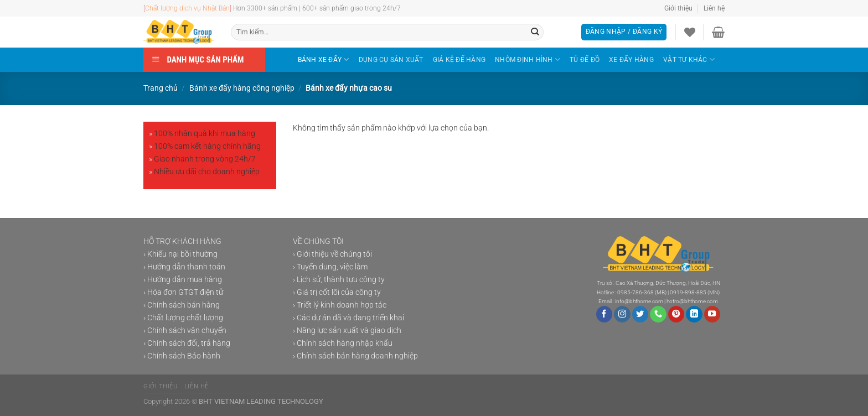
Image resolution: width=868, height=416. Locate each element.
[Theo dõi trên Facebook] (604, 314)
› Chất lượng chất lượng (183, 318)
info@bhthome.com (639, 301)
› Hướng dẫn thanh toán (184, 267)
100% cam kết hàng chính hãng (207, 146)
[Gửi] (535, 32)
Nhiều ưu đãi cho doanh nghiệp (207, 172)
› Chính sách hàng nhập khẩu (343, 343)
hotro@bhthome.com (692, 301)
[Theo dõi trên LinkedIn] (694, 314)
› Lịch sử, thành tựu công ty (339, 280)
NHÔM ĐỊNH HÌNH (528, 59)
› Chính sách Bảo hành (182, 356)
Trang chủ (161, 88)
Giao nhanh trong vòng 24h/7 (205, 159)
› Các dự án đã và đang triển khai (348, 318)
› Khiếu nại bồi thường (180, 254)
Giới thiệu (678, 8)
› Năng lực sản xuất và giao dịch (347, 331)
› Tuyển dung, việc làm (330, 267)
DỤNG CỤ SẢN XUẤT (391, 60)
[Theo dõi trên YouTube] (712, 314)
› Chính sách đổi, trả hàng (187, 343)
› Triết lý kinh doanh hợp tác (340, 305)
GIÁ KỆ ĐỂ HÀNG (459, 60)
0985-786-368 (635, 292)
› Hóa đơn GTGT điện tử (183, 292)
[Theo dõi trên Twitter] (640, 314)
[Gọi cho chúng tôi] (658, 314)
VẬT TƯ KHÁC (689, 59)
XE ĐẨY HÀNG (631, 60)
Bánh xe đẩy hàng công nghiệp (242, 88)
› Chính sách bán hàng (182, 305)
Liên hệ (714, 8)
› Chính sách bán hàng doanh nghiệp (355, 356)
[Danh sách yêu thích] (690, 32)
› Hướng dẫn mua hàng (183, 280)
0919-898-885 (688, 292)
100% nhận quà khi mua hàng (205, 134)
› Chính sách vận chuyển (185, 331)
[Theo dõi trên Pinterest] (676, 314)
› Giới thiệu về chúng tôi (332, 254)
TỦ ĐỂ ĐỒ (585, 60)
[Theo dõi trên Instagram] (622, 314)
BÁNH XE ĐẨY (324, 59)
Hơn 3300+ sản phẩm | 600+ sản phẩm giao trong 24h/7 (301, 8)
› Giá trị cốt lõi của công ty (337, 292)
